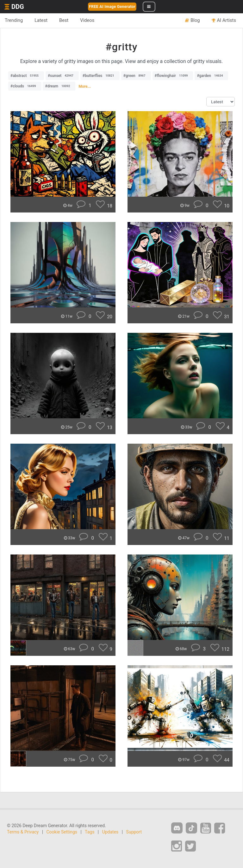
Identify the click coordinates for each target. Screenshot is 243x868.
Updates (110, 832)
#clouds (25, 86)
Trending (14, 20)
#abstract (26, 76)
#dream (59, 86)
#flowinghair (173, 76)
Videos (87, 20)
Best (64, 20)
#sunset (62, 76)
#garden (211, 76)
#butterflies (100, 76)
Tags (90, 832)
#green (136, 76)
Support (134, 832)
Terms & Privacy (23, 832)
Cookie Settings (62, 832)
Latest (41, 20)
